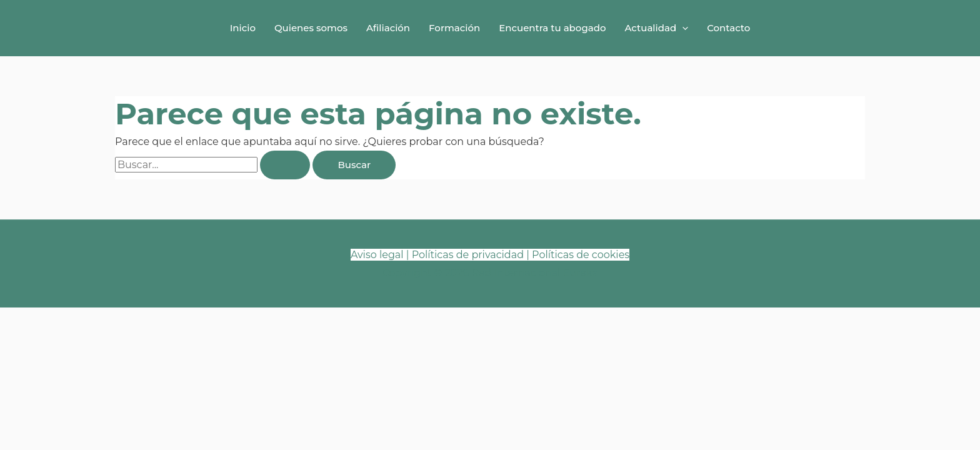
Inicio (243, 28)
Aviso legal (377, 255)
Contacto (728, 28)
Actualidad (656, 28)
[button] (682, 28)
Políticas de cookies (581, 255)
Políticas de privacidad (468, 255)
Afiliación (388, 28)
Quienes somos (311, 28)
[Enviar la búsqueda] (285, 165)
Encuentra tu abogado (552, 28)
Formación (454, 28)
